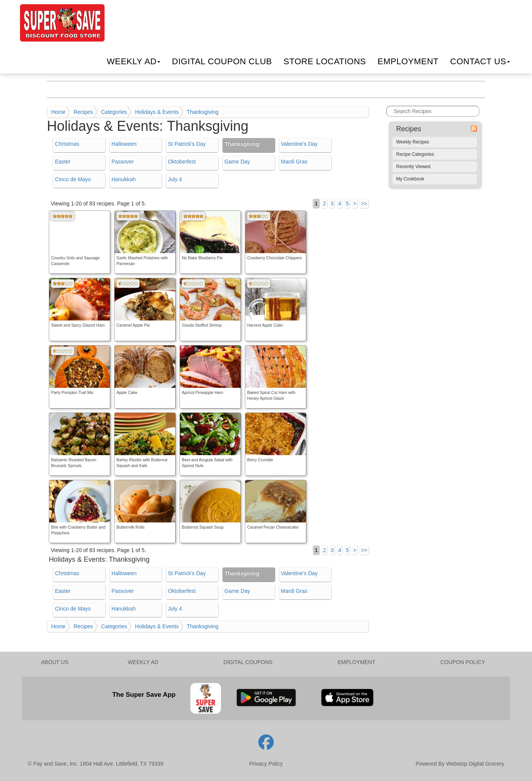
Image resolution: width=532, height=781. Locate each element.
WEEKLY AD (143, 662)
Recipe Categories (415, 154)
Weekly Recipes (413, 142)
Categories (114, 112)
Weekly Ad (134, 61)
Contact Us (480, 61)
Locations (325, 61)
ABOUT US (55, 662)
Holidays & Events (157, 112)
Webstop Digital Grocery (475, 764)
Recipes (83, 112)
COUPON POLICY (463, 662)
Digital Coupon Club (222, 61)
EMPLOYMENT (356, 662)
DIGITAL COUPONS (248, 662)
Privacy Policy (266, 764)
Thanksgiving (203, 112)
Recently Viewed (413, 167)
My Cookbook (410, 179)
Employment (408, 61)
